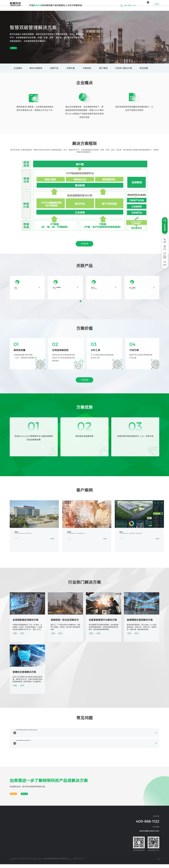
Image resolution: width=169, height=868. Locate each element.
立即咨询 (18, 48)
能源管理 (13, 835)
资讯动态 (77, 825)
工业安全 (13, 839)
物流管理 (13, 849)
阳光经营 (77, 828)
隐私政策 (156, 862)
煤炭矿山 (34, 839)
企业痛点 (18, 68)
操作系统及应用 (15, 821)
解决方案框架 (36, 68)
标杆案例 (58, 5)
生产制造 (13, 843)
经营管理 (13, 828)
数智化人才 (86, 5)
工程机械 (55, 821)
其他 (33, 843)
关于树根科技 (102, 5)
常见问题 (144, 68)
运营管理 (13, 846)
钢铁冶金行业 (35, 828)
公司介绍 (77, 821)
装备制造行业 (35, 821)
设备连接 (13, 825)
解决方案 (45, 5)
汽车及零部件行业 (37, 825)
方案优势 (87, 68)
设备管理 (13, 832)
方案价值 (71, 68)
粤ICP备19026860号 (75, 862)
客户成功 (72, 5)
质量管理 (13, 853)
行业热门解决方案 (124, 68)
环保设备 (55, 832)
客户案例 (103, 68)
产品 (34, 5)
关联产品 (54, 68)
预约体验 (153, 5)
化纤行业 (34, 835)
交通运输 (55, 828)
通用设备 (55, 825)
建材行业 (34, 832)
